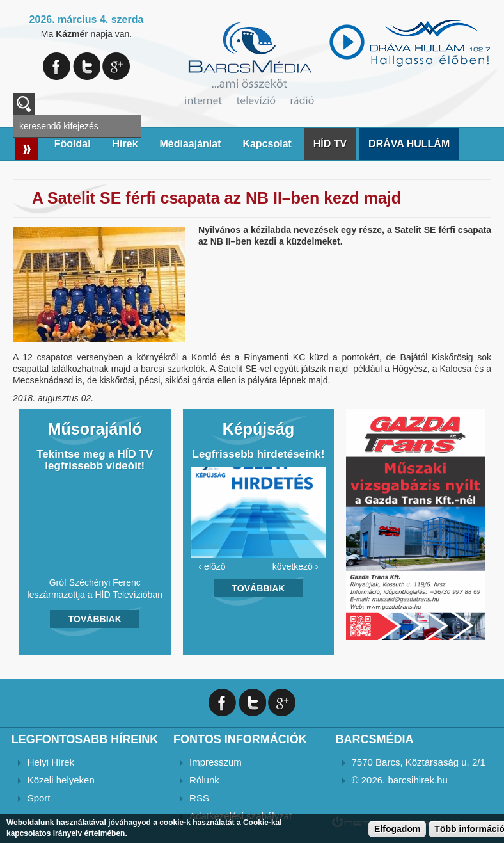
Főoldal (73, 144)
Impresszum (216, 762)
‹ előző (212, 566)
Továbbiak (95, 619)
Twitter (87, 66)
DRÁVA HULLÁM (409, 144)
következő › (295, 566)
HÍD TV (330, 144)
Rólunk (204, 780)
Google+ (116, 66)
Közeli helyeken (61, 780)
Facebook (57, 66)
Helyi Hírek (51, 762)
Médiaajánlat (190, 144)
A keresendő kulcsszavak (24, 104)
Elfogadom (397, 829)
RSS (199, 798)
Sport (39, 798)
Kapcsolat (267, 144)
